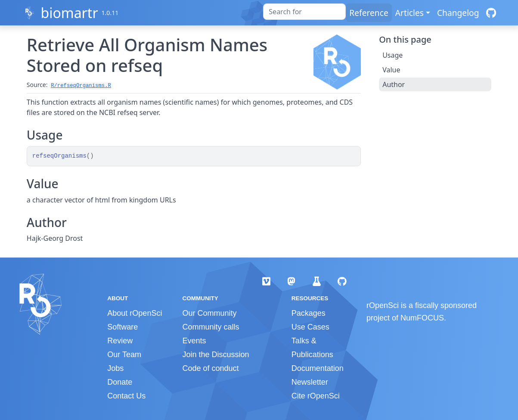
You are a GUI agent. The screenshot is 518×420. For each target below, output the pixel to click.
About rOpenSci (135, 313)
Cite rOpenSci (316, 396)
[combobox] (304, 12)
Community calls (211, 327)
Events (194, 341)
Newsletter (310, 382)
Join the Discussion (216, 355)
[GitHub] (491, 13)
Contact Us (126, 396)
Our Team (124, 355)
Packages (309, 313)
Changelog (458, 13)
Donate (120, 382)
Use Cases (310, 327)
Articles (409, 13)
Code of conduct (210, 368)
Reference (369, 13)
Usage (392, 55)
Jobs (115, 368)
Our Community (209, 313)
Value (391, 70)
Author (394, 84)
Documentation (318, 368)
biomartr (69, 13)
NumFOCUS (422, 318)
